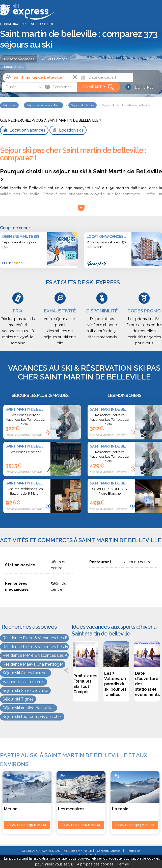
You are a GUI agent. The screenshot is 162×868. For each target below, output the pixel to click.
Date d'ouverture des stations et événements (147, 684)
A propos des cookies (95, 864)
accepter (116, 858)
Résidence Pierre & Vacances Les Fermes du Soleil (36, 647)
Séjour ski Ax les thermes (25, 673)
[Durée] (22, 87)
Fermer (123, 864)
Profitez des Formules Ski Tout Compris (85, 684)
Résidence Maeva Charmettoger (33, 664)
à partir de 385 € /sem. (135, 825)
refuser (97, 858)
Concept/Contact (109, 851)
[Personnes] (60, 87)
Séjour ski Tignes (18, 699)
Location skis (14, 67)
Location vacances (19, 59)
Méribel (11, 809)
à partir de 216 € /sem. (81, 825)
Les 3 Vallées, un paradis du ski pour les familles (115, 684)
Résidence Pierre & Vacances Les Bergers (36, 638)
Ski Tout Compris (54, 59)
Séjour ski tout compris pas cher (32, 717)
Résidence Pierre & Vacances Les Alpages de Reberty (36, 655)
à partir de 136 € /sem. (27, 825)
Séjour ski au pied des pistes (29, 708)
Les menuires (71, 809)
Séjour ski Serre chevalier (25, 691)
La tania (120, 809)
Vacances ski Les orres (24, 682)
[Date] (105, 77)
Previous (66, 669)
